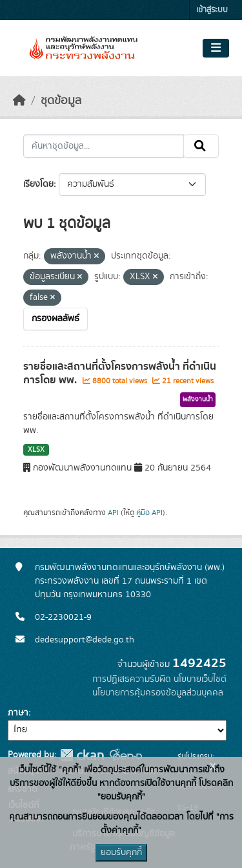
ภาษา (18, 713)
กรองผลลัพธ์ (55, 319)
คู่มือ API (149, 513)
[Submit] (201, 146)
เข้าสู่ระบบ (212, 10)
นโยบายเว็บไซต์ (200, 679)
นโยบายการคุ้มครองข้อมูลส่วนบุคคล (158, 693)
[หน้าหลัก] (19, 101)
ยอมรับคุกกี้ (121, 852)
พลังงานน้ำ (198, 399)
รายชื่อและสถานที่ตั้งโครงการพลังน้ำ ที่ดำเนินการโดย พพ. (120, 373)
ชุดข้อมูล (61, 101)
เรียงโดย (38, 184)
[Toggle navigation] (216, 48)
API (113, 513)
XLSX (36, 450)
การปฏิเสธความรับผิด (132, 679)
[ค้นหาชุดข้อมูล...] (104, 146)
